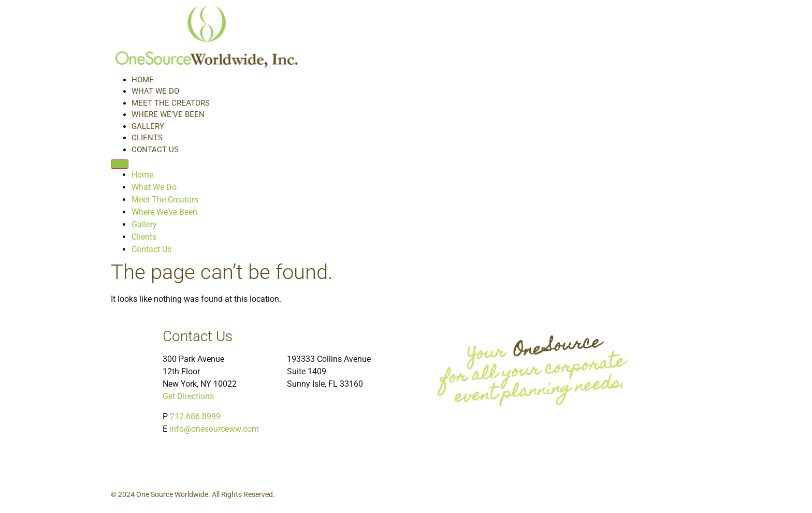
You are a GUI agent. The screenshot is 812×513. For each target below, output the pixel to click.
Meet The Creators (171, 103)
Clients (147, 138)
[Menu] (120, 164)
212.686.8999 (195, 416)
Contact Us (155, 150)
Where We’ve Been (168, 114)
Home (143, 80)
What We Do (155, 91)
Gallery (148, 126)
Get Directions (188, 396)
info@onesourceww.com (214, 429)
